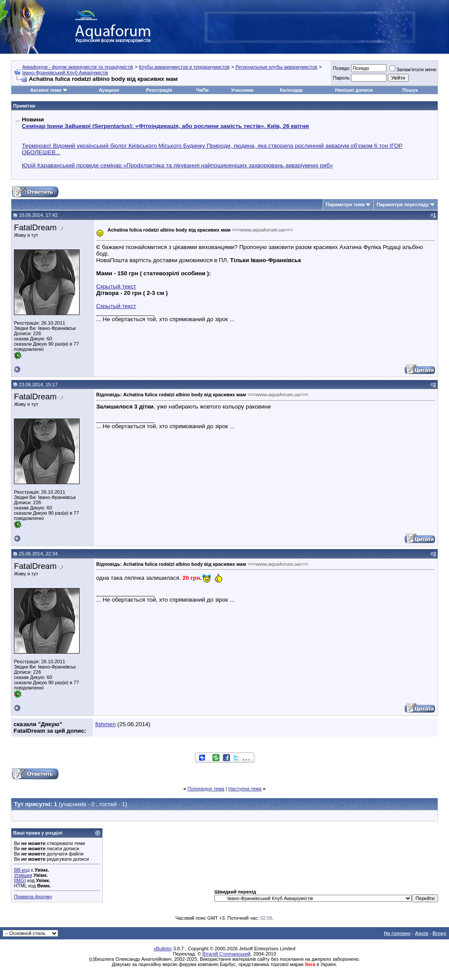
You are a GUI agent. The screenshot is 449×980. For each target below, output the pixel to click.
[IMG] (20, 880)
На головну (397, 933)
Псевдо (341, 68)
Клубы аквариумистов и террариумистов (184, 67)
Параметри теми (345, 204)
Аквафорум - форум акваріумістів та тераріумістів (78, 67)
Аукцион (109, 90)
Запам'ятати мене (413, 69)
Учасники (242, 90)
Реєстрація (159, 90)
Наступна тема (245, 789)
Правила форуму (33, 897)
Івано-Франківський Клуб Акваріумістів (65, 73)
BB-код (22, 870)
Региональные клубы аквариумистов (276, 67)
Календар (291, 90)
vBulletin (163, 949)
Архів (421, 933)
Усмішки (23, 875)
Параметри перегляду (402, 204)
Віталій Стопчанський (226, 954)
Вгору (439, 933)
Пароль (341, 78)
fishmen (106, 724)
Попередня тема (206, 789)
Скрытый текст (116, 286)
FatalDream (35, 227)
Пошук (410, 90)
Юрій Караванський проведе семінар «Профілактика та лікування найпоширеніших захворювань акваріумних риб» (178, 165)
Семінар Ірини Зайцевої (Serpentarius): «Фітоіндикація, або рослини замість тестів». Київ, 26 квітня (165, 126)
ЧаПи (203, 90)
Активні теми (46, 90)
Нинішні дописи (354, 90)
